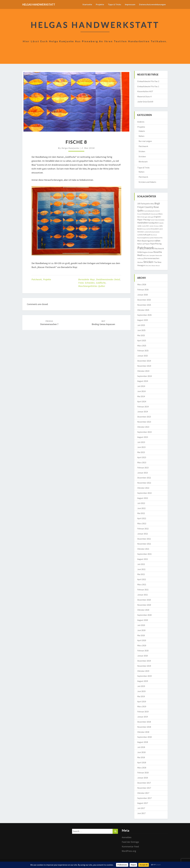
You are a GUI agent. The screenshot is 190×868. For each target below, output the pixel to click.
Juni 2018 (141, 752)
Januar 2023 (143, 473)
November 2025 (144, 305)
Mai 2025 (141, 335)
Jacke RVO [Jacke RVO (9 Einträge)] (145, 226)
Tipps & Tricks (114, 4)
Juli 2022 (141, 503)
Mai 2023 (141, 452)
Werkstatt (143, 162)
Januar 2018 (143, 778)
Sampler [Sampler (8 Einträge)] (152, 255)
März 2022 (142, 523)
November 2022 (144, 483)
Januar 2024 (143, 412)
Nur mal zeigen (145, 141)
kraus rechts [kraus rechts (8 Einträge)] (146, 229)
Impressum (129, 4)
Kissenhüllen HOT (145, 91)
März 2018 (142, 768)
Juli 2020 (141, 625)
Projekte (99, 4)
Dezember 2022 (144, 478)
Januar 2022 (143, 534)
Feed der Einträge (130, 842)
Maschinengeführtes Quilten (92, 286)
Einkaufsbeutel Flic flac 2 (148, 81)
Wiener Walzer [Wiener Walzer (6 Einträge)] (156, 266)
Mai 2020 (141, 635)
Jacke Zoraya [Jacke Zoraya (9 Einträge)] (154, 226)
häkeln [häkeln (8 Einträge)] (161, 223)
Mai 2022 (141, 513)
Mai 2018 (141, 757)
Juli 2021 (141, 564)
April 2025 (142, 340)
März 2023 (142, 462)
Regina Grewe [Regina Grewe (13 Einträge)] (148, 252)
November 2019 (144, 666)
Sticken (142, 151)
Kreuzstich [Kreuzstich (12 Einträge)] (155, 229)
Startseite (86, 4)
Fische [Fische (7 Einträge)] (152, 220)
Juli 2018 (141, 747)
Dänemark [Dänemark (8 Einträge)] (154, 214)
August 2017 (143, 803)
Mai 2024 (141, 396)
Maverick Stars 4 (144, 96)
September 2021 (144, 554)
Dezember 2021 (144, 539)
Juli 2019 (141, 686)
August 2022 (143, 498)
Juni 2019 (141, 691)
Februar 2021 (143, 590)
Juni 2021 (141, 569)
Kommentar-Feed (130, 846)
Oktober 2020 (143, 610)
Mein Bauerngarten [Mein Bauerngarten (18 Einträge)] (146, 241)
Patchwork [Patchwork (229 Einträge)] (146, 248)
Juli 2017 (141, 808)
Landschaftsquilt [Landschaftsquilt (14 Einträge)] (144, 235)
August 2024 (143, 381)
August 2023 (143, 437)
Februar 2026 (143, 290)
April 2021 (142, 579)
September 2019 (144, 676)
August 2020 (143, 620)
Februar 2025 (143, 351)
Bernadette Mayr (87, 279)
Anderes (141, 122)
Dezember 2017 (144, 783)
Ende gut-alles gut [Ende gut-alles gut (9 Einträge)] (147, 217)
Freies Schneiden (86, 283)
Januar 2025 (143, 356)
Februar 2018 (143, 773)
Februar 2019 (143, 712)
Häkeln (142, 131)
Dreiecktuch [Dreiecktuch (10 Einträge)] (146, 214)
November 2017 (144, 788)
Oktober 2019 (143, 671)
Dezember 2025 (144, 300)
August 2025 (143, 320)
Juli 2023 (141, 442)
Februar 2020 (143, 651)
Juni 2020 (141, 630)
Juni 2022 (141, 508)
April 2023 (142, 457)
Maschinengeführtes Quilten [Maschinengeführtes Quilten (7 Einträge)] (146, 238)
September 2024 (144, 376)
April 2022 (142, 518)
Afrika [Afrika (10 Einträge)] (152, 204)
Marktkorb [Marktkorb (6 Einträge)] (154, 235)
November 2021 (144, 544)
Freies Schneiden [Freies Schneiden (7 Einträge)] (159, 220)
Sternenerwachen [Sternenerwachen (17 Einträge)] (152, 258)
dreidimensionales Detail (108, 279)
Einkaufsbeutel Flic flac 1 (148, 86)
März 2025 (142, 346)
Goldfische (101, 283)
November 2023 (144, 422)
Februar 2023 (143, 468)
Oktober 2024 (143, 371)
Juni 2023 (141, 447)
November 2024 (144, 366)
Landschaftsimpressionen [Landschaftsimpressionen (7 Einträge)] (152, 232)
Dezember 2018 (144, 722)
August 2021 (143, 559)
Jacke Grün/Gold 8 (145, 102)
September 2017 (144, 798)
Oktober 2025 (143, 310)
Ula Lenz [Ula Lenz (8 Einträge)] (148, 265)
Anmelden (127, 837)
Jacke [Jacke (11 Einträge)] (139, 226)
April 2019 (142, 701)
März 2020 (142, 645)
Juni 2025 (141, 330)
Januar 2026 (143, 295)
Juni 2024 (141, 391)
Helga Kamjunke (70, 148)
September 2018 (144, 737)
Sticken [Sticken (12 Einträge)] (140, 262)
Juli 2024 (141, 386)
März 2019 (142, 706)
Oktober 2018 (143, 732)
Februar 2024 (143, 407)
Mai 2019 (141, 696)
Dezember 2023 (144, 417)
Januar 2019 (143, 717)
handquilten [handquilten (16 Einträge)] (153, 223)
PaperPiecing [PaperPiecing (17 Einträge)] (156, 244)
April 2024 (142, 401)
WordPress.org (129, 851)
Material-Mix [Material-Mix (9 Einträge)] (158, 238)
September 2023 (144, 432)
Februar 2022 (143, 529)
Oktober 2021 (143, 549)
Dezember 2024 (144, 361)
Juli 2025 (141, 325)
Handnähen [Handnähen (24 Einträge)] (143, 223)
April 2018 (142, 762)
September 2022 (144, 493)
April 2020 (142, 640)
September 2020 (144, 615)
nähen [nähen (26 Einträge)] (157, 241)
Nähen (141, 136)
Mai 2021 (141, 574)
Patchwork (37, 279)
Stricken (142, 156)
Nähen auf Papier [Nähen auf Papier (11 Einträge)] (144, 244)
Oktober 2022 (143, 488)
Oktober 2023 (143, 427)
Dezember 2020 (144, 600)
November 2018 (144, 727)
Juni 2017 (141, 813)
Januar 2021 (143, 595)
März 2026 (142, 284)
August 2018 (143, 742)
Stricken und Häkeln (147, 182)
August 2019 (143, 681)
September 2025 (144, 315)
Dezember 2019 (144, 661)
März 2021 (142, 584)
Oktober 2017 (143, 793)
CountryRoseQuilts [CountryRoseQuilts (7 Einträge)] (149, 211)
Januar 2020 (143, 656)
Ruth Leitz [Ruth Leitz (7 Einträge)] (146, 255)
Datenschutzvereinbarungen (152, 4)
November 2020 (144, 605)
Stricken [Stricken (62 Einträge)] (148, 262)
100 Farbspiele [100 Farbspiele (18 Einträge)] (144, 204)
